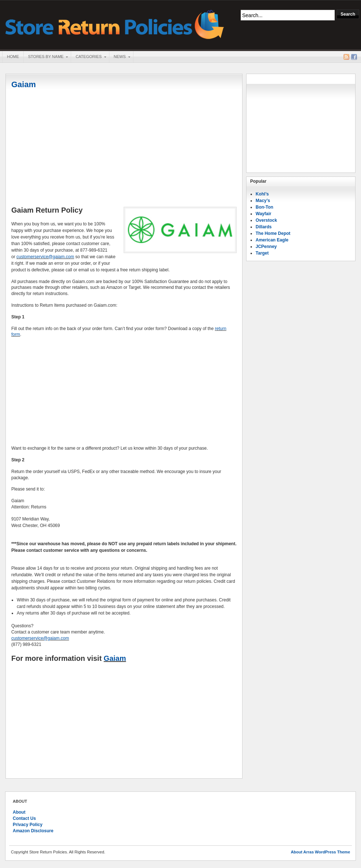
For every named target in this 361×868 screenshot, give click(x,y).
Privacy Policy (28, 825)
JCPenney (266, 247)
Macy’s (263, 201)
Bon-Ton (264, 207)
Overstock (266, 220)
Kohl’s (262, 194)
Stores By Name (46, 57)
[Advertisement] (124, 148)
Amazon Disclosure (33, 831)
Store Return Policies (115, 24)
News (120, 57)
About (19, 812)
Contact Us (24, 818)
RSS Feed (346, 57)
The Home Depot (273, 233)
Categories (88, 57)
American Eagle (272, 240)
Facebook (354, 57)
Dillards (264, 227)
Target (262, 253)
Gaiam (24, 84)
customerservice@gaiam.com (45, 257)
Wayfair (263, 214)
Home (13, 57)
